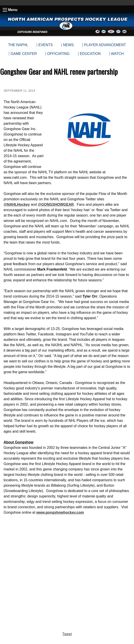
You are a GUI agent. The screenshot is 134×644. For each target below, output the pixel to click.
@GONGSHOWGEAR (56, 204)
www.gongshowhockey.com (60, 512)
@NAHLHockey (17, 204)
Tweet (67, 634)
